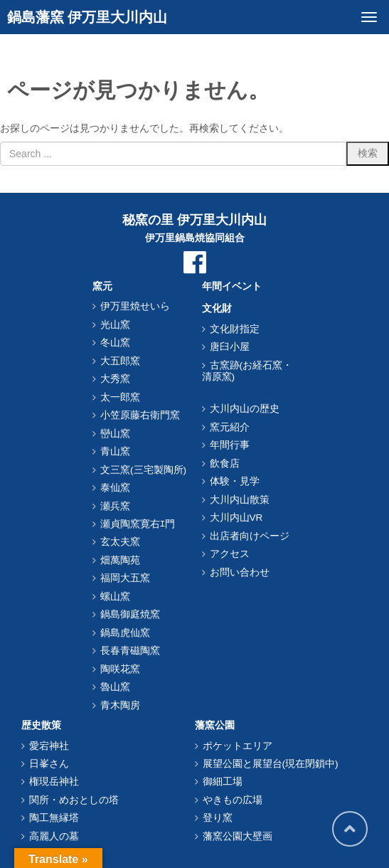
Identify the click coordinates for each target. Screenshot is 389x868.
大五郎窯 (120, 361)
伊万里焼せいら (135, 306)
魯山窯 (115, 687)
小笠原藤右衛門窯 (140, 415)
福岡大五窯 (125, 578)
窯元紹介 (230, 427)
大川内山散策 (240, 500)
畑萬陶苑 (120, 560)
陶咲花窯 (120, 669)
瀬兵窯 (115, 506)
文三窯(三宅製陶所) (143, 470)
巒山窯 (115, 434)
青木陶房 (120, 705)
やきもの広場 (233, 800)
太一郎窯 (120, 397)
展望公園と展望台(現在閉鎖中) (271, 764)
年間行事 (230, 445)
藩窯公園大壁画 (238, 836)
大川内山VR (236, 518)
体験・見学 (235, 481)
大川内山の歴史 (245, 409)
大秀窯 (115, 379)
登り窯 (218, 818)
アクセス (230, 554)
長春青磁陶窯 (130, 651)
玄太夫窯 (120, 542)
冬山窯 (115, 343)
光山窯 (115, 325)
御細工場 (223, 782)
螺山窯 (115, 597)
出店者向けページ (250, 536)
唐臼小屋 (230, 347)
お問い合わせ (240, 572)
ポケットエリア (238, 746)
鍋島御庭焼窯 (130, 614)
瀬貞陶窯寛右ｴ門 (138, 524)
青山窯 (115, 451)
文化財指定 (235, 329)
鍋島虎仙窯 (125, 633)
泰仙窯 (115, 488)
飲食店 (225, 464)
